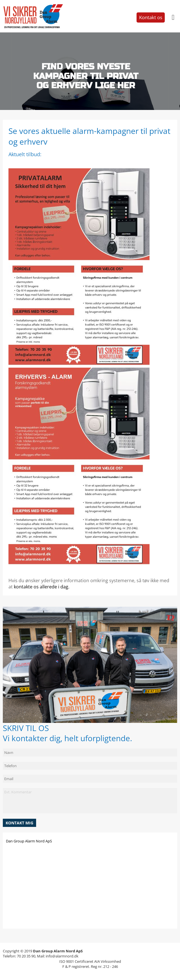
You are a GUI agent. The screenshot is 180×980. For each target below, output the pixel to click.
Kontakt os (151, 17)
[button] (19, 823)
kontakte (23, 587)
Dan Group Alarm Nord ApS (29, 841)
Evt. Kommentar (90, 801)
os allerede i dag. (51, 587)
